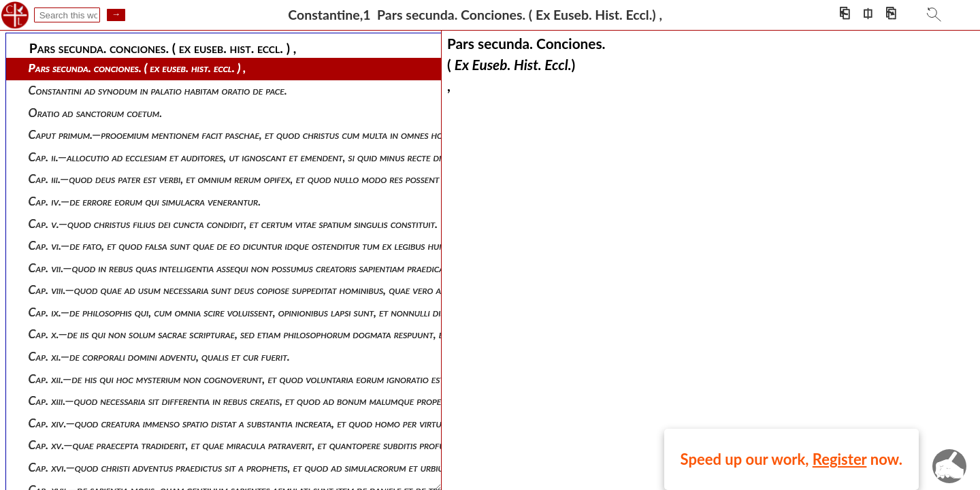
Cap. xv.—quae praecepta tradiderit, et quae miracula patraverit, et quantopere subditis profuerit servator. (266, 445)
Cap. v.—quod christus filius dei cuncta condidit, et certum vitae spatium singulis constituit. (233, 224)
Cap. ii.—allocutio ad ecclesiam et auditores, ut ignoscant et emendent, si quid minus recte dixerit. (247, 157)
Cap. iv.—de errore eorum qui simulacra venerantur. (145, 201)
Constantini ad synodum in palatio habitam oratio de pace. (158, 90)
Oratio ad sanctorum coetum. (96, 113)
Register (840, 459)
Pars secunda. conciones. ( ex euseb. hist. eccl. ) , (137, 68)
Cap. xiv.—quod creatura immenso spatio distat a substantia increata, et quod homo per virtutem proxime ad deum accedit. (300, 423)
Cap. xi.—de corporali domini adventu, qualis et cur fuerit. (159, 356)
